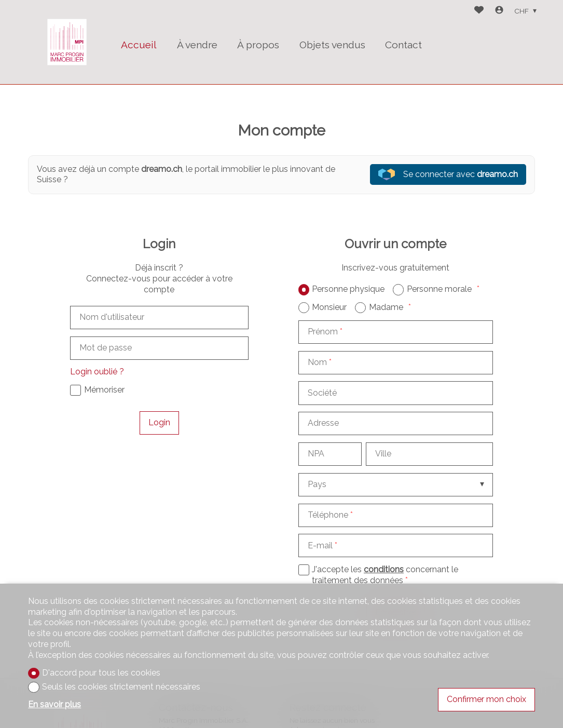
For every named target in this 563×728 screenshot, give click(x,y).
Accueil (139, 45)
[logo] (67, 42)
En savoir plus (54, 704)
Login (159, 422)
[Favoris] (479, 11)
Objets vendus (332, 45)
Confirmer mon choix (486, 699)
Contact (403, 45)
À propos (258, 45)
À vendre (197, 45)
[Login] (499, 11)
